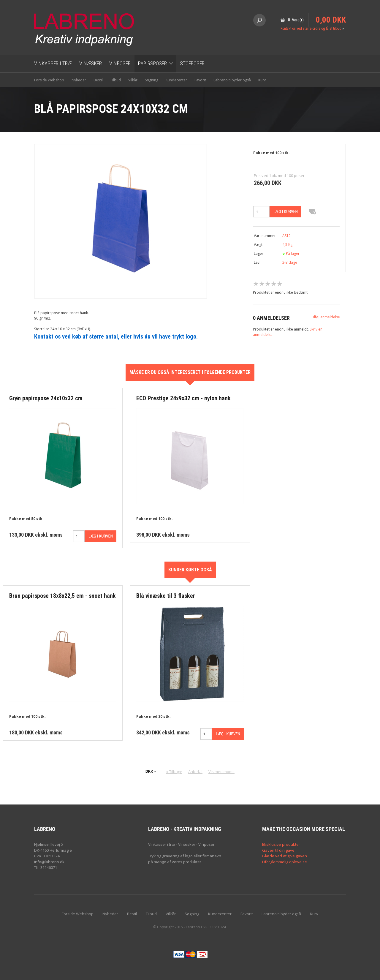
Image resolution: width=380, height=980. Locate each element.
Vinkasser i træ (53, 63)
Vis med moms (221, 772)
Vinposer (120, 63)
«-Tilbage (174, 772)
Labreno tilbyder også (232, 80)
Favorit (200, 80)
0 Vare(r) (296, 20)
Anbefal (195, 772)
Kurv (262, 80)
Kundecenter (176, 80)
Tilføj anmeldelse (326, 317)
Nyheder (79, 80)
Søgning (152, 80)
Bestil (98, 80)
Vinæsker (91, 63)
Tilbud (115, 80)
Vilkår (133, 80)
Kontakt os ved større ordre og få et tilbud (311, 29)
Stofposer (192, 63)
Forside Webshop (49, 80)
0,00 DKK (331, 20)
